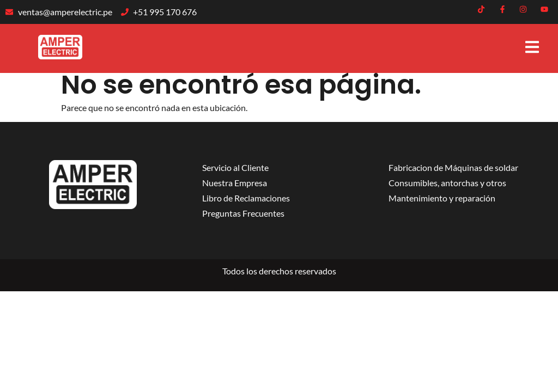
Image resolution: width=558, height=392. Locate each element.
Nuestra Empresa (235, 183)
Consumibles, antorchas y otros (447, 183)
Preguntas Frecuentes (243, 213)
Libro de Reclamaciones (246, 198)
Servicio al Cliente (235, 167)
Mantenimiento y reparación (442, 198)
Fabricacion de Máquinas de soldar (453, 167)
